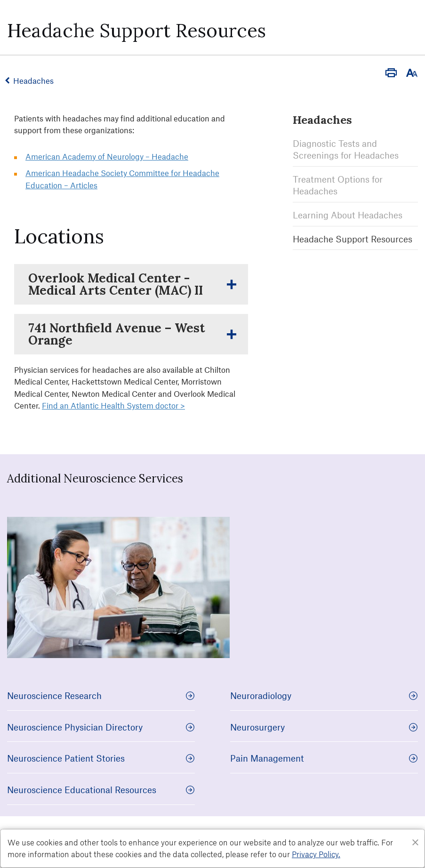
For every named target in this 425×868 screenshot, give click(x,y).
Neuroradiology (324, 695)
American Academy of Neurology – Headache (107, 156)
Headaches (35, 80)
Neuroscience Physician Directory (101, 727)
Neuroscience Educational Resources (101, 790)
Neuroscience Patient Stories (101, 758)
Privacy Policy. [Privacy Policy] (316, 854)
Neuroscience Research (101, 695)
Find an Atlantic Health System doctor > (113, 405)
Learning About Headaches (348, 214)
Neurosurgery (324, 727)
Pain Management (324, 758)
